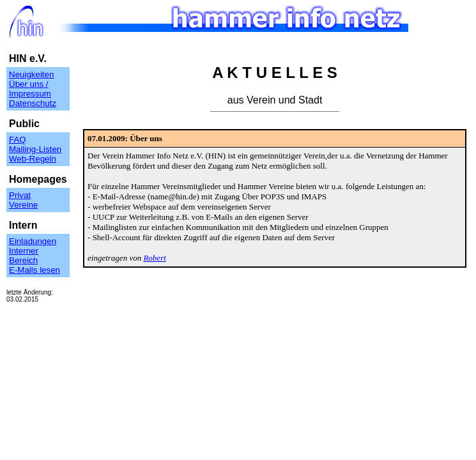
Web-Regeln (33, 159)
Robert (154, 258)
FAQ (18, 140)
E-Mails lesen (35, 270)
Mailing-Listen (35, 149)
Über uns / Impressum (30, 89)
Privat (20, 195)
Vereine (23, 205)
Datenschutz (33, 103)
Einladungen (33, 241)
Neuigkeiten (31, 74)
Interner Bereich (24, 256)
